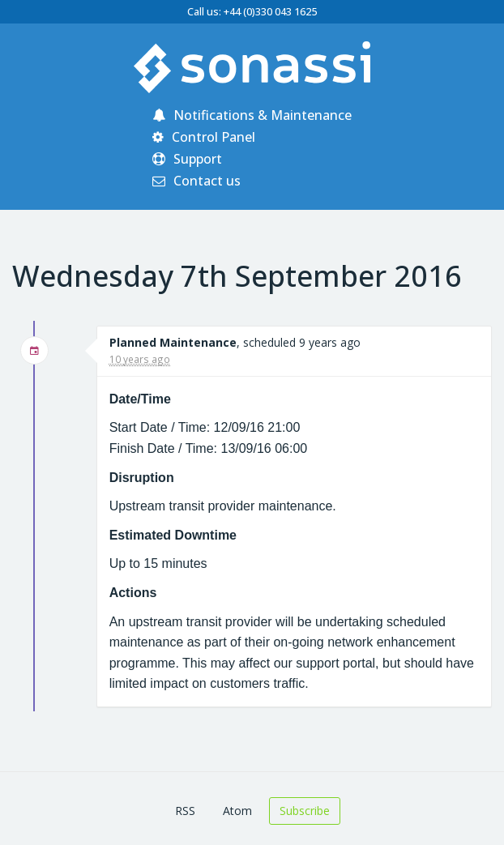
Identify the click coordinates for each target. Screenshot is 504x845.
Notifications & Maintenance (252, 115)
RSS (185, 811)
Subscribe (305, 811)
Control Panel (204, 137)
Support (187, 159)
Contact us (196, 181)
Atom (237, 811)
